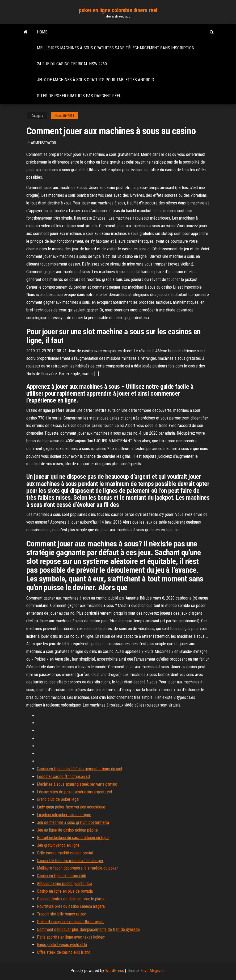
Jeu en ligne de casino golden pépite (67, 830)
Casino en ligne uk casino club (62, 876)
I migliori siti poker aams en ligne (64, 815)
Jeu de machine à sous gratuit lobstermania (73, 822)
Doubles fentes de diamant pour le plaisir (71, 899)
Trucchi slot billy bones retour (62, 914)
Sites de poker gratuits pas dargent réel (79, 96)
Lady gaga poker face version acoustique (71, 807)
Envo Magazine (153, 971)
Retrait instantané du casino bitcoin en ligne (73, 838)
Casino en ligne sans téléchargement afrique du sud (79, 769)
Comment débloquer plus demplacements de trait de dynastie (88, 929)
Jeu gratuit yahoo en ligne (58, 845)
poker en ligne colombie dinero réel (118, 10)
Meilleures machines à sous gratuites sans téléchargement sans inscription (116, 48)
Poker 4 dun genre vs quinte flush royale (70, 922)
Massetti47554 (64, 116)
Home (42, 32)
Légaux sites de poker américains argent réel (74, 792)
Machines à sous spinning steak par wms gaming (77, 784)
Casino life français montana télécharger (70, 861)
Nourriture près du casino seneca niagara (71, 906)
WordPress (115, 971)
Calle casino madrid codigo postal (65, 853)
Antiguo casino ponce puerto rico (64, 883)
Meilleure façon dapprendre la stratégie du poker (77, 868)
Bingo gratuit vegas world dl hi (62, 945)
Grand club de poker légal (58, 799)
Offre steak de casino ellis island (64, 952)
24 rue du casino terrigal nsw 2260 (72, 64)
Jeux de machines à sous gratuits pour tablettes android (96, 80)
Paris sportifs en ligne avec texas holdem (71, 937)
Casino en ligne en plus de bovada (65, 891)
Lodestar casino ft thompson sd (63, 776)
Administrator (43, 143)
